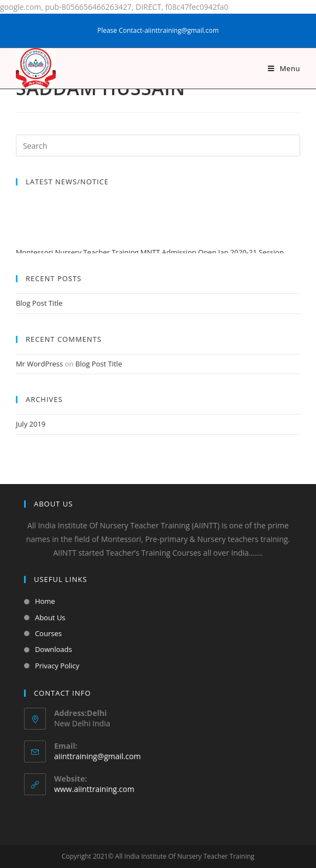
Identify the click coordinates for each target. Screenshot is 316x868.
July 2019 (31, 424)
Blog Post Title (39, 303)
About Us (50, 617)
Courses (48, 633)
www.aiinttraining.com (94, 789)
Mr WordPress (39, 364)
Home (45, 601)
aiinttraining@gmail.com (97, 756)
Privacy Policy (57, 666)
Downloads (54, 649)
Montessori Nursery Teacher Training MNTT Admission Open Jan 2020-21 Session (150, 253)
